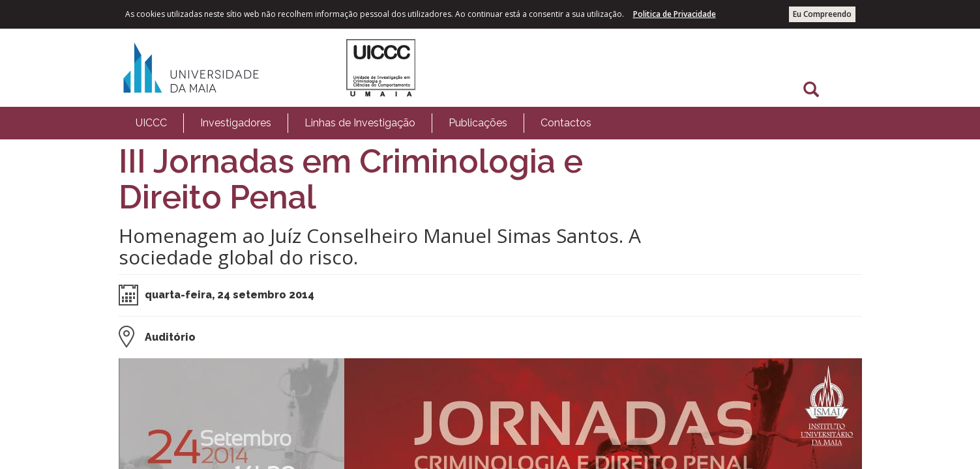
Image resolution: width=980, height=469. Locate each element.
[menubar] (364, 123)
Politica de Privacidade (675, 14)
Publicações (478, 123)
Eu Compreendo (822, 14)
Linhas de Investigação (360, 123)
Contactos (566, 123)
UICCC (151, 123)
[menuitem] (151, 123)
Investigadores (236, 123)
